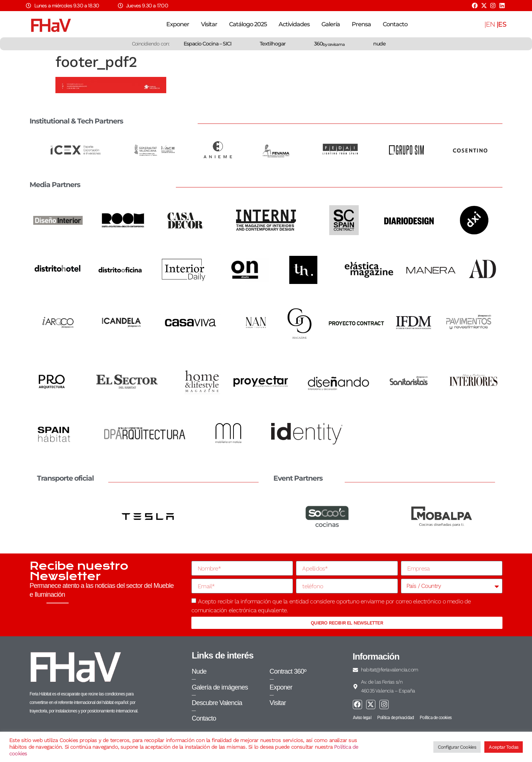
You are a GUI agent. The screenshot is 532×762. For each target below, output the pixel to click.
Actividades (294, 24)
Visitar (209, 24)
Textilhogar (273, 44)
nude (379, 44)
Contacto (395, 24)
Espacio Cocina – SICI (207, 44)
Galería (331, 24)
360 (329, 44)
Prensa (361, 24)
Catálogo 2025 (248, 24)
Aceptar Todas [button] (504, 747)
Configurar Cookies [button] (457, 747)
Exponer (178, 24)
